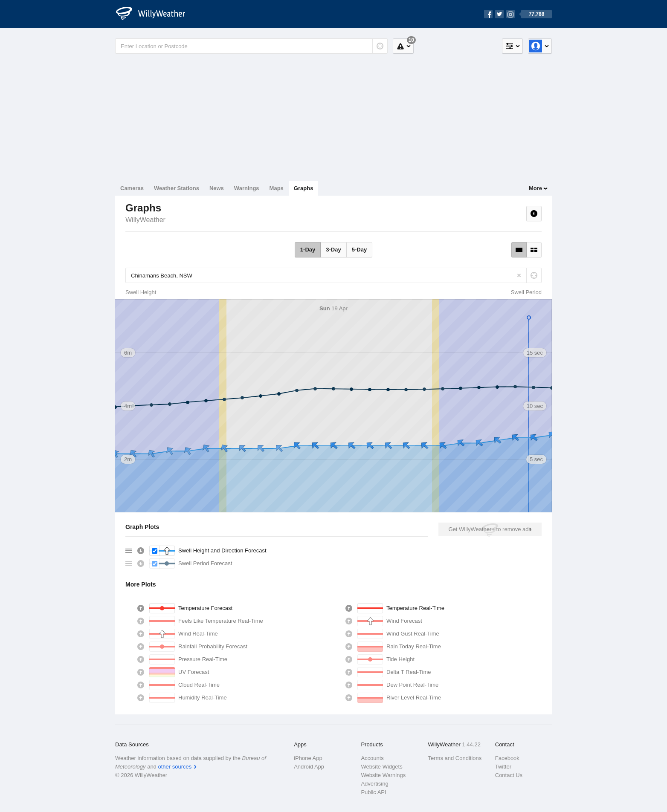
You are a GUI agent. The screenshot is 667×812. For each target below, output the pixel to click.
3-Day (333, 250)
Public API (373, 792)
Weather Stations (177, 188)
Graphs (304, 188)
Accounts (372, 758)
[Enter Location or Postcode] (251, 46)
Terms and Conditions (455, 758)
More (535, 188)
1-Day (308, 250)
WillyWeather (145, 220)
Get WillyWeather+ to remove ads (490, 529)
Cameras (132, 188)
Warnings (247, 188)
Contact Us (509, 775)
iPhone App (308, 758)
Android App (309, 767)
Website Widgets (381, 767)
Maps (277, 188)
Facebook (507, 758)
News (217, 188)
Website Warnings (383, 775)
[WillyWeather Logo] (155, 14)
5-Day (359, 250)
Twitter (503, 767)
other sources (175, 767)
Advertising (374, 784)
